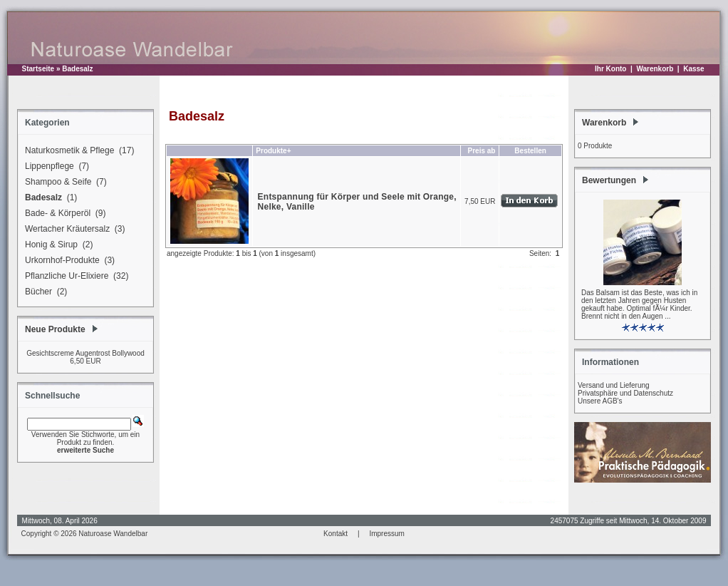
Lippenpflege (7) (55, 167)
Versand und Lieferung (614, 385)
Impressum (386, 534)
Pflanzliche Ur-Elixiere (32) (74, 277)
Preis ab (482, 151)
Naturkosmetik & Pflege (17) (77, 151)
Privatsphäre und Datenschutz (625, 393)
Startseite (38, 69)
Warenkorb (655, 69)
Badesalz (77, 69)
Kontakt (336, 534)
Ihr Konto (610, 69)
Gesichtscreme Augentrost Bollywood (85, 353)
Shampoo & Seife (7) (64, 183)
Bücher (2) (44, 292)
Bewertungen (609, 180)
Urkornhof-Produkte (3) (68, 261)
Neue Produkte (55, 329)
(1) (49, 198)
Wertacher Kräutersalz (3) (73, 230)
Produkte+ (273, 151)
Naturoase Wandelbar (113, 534)
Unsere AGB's (600, 401)
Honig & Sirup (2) (57, 245)
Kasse (693, 69)
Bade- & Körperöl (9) (63, 214)
